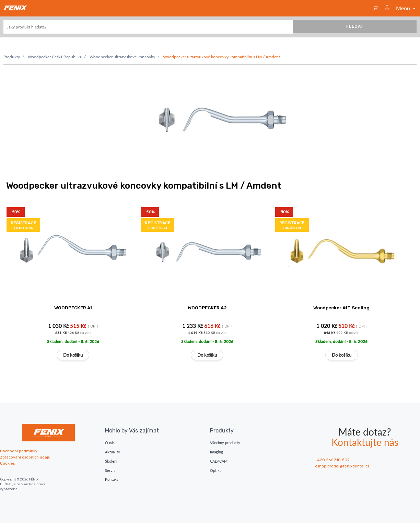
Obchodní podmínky (19, 451)
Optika (216, 470)
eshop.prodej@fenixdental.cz (342, 466)
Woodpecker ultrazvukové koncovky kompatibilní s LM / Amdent (221, 57)
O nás (110, 443)
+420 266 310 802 (332, 460)
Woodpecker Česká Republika (55, 57)
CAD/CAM (219, 461)
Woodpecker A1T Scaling (341, 308)
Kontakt (112, 479)
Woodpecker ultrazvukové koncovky (122, 57)
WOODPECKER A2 (207, 308)
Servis (110, 470)
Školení (111, 461)
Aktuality (113, 452)
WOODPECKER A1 (73, 308)
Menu (406, 8)
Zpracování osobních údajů (25, 457)
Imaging (217, 452)
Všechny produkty (225, 443)
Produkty (12, 57)
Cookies (7, 463)
